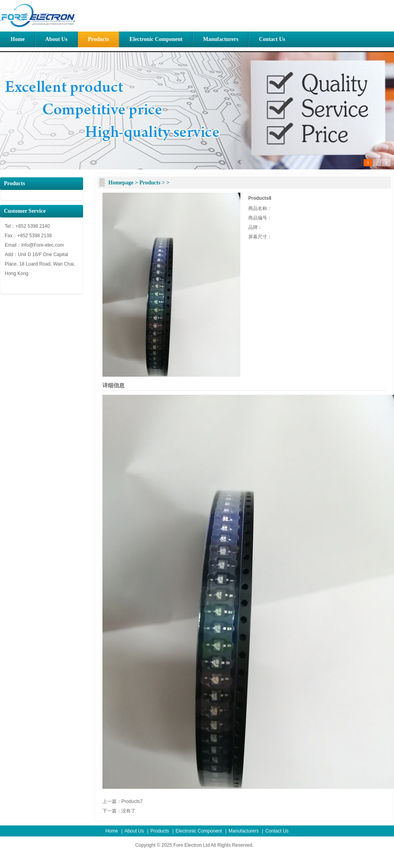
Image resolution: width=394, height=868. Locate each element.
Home (18, 39)
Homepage (121, 183)
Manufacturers (221, 39)
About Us (56, 39)
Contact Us (272, 39)
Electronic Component (156, 39)
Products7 (132, 801)
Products (98, 39)
